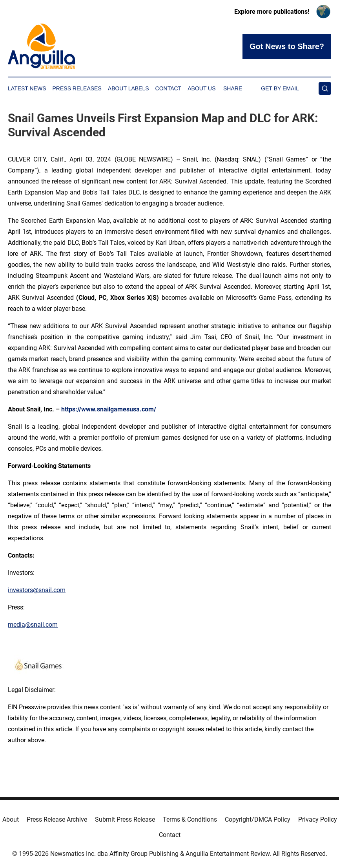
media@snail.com (33, 625)
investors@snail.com (37, 590)
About (11, 819)
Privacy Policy (318, 819)
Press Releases (77, 88)
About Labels (128, 88)
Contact (169, 88)
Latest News (27, 88)
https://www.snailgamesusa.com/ (109, 409)
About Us (201, 88)
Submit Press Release (125, 819)
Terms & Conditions (190, 819)
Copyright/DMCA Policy (258, 819)
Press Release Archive (57, 819)
